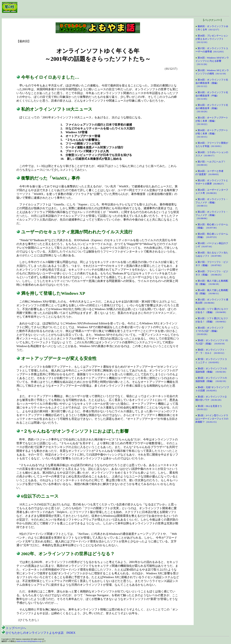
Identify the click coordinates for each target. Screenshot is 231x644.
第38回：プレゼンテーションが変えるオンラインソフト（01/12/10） (212, 39)
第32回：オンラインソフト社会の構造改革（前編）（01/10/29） (212, 108)
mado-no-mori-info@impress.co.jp (29, 641)
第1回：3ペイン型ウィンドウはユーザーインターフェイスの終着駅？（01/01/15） (212, 419)
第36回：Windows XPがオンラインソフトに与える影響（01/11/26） (212, 61)
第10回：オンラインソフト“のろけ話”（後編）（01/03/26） (209, 331)
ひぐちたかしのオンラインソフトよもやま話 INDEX (38, 633)
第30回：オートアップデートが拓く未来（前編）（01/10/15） (212, 133)
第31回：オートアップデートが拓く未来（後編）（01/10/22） (212, 121)
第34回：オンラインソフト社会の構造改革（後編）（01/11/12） (212, 83)
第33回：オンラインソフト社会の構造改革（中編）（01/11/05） (212, 96)
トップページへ (14, 628)
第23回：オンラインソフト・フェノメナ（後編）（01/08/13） (212, 202)
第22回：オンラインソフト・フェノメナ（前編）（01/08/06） (212, 215)
